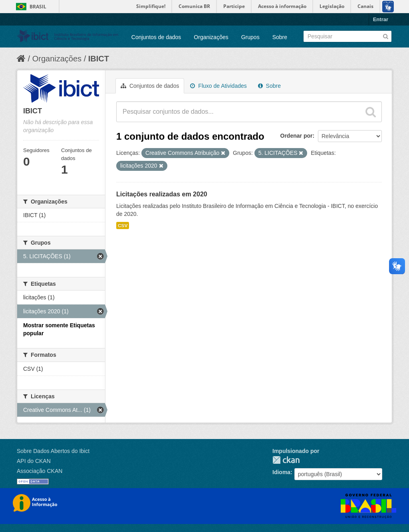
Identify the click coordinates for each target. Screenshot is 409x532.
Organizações (211, 37)
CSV (123, 225)
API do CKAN (34, 461)
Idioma (281, 472)
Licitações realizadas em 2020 (162, 194)
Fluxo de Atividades (218, 86)
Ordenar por (297, 136)
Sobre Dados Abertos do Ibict (53, 451)
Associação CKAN (40, 471)
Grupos (250, 37)
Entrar (381, 19)
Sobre (280, 37)
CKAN (286, 460)
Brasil (38, 7)
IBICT (99, 59)
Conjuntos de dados (156, 37)
